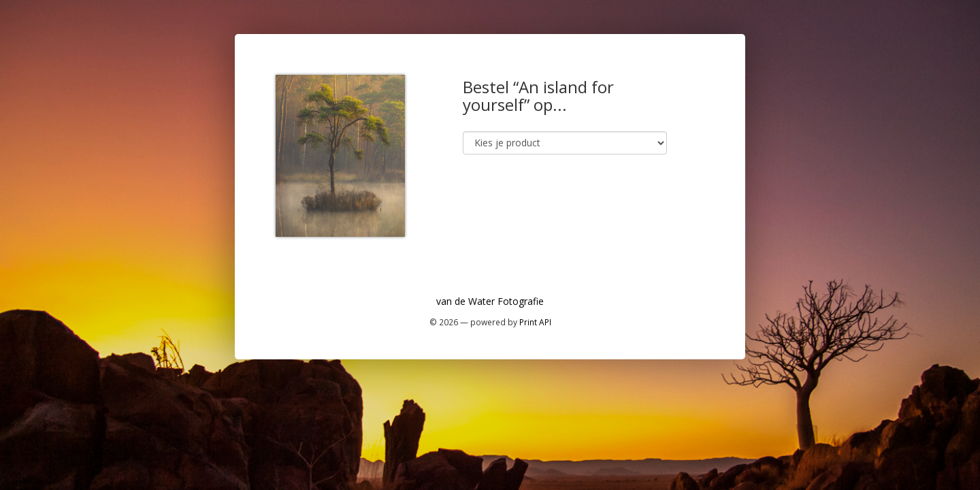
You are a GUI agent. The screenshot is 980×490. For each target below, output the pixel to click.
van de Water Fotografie (490, 301)
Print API (535, 322)
